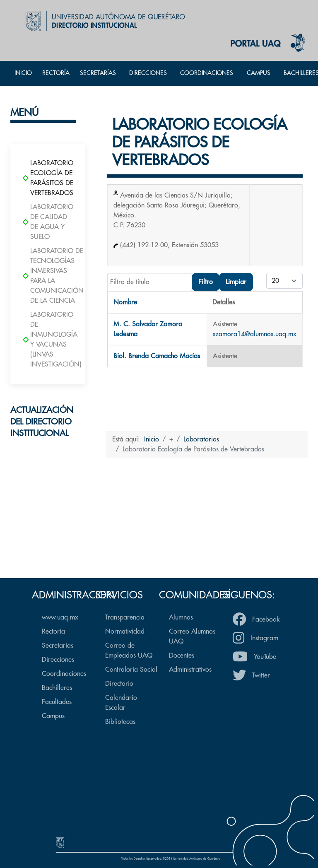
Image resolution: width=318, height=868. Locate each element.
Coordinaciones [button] (207, 73)
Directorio (119, 684)
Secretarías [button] (98, 73)
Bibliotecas (120, 722)
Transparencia (125, 617)
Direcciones (58, 660)
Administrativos (190, 670)
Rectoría (56, 73)
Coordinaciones (64, 674)
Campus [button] (259, 73)
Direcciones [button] (148, 73)
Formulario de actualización (48, 542)
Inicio (23, 73)
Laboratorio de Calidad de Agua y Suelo (48, 222)
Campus (53, 716)
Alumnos (181, 617)
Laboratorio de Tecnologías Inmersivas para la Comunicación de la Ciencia (48, 276)
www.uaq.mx (60, 617)
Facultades (57, 702)
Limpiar (236, 282)
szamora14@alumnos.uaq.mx (255, 334)
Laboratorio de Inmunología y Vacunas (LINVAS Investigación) (48, 340)
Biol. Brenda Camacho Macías (157, 356)
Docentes (182, 656)
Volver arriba (248, 583)
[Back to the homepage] (103, 21)
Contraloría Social (131, 670)
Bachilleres (57, 688)
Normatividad (125, 632)
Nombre (125, 302)
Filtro (206, 282)
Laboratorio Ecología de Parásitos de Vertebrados (48, 178)
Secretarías (58, 646)
